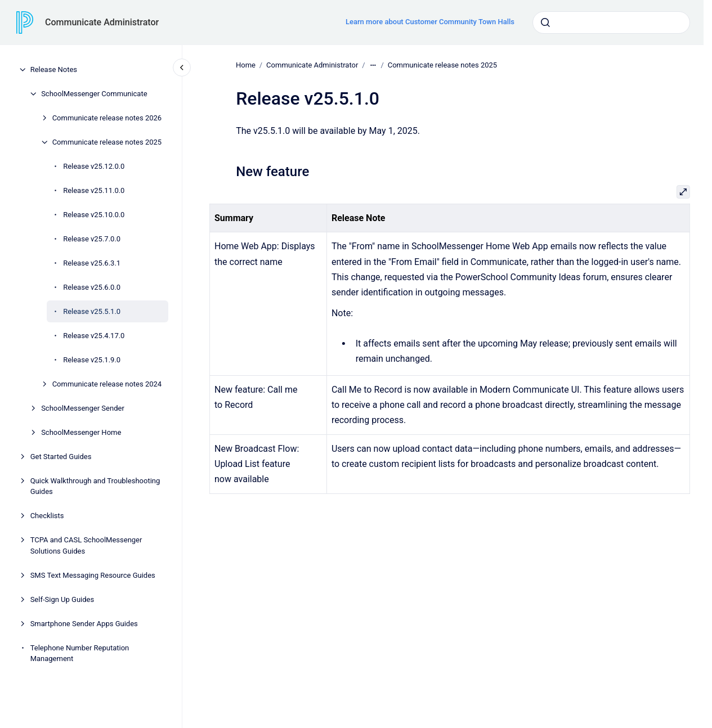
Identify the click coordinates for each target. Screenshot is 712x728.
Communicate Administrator (102, 22)
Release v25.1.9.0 (92, 360)
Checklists (47, 516)
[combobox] (611, 23)
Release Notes (54, 69)
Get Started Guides (61, 457)
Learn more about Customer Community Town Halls (430, 22)
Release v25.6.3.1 (92, 263)
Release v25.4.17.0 (94, 336)
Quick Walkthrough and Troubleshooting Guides (95, 486)
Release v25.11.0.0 (94, 190)
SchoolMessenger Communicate (94, 94)
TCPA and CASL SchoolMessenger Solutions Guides (86, 545)
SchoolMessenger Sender (83, 408)
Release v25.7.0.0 (92, 239)
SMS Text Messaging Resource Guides (93, 575)
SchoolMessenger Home (81, 432)
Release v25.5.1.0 (92, 311)
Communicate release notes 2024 (107, 384)
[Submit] (545, 23)
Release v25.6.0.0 (92, 287)
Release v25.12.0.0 (94, 166)
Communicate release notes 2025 (107, 142)
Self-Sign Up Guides (62, 599)
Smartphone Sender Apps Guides (84, 624)
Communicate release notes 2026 (107, 118)
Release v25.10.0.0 (94, 215)
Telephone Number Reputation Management (80, 653)
